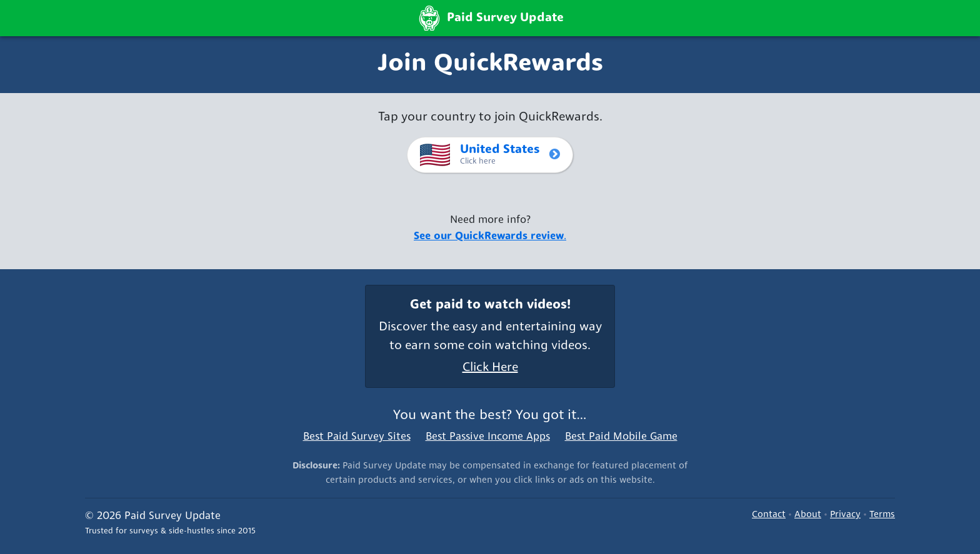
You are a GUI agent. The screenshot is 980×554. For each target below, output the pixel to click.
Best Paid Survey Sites (357, 437)
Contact (769, 515)
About (808, 515)
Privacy (845, 515)
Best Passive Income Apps (488, 437)
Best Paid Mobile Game (621, 437)
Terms (882, 515)
